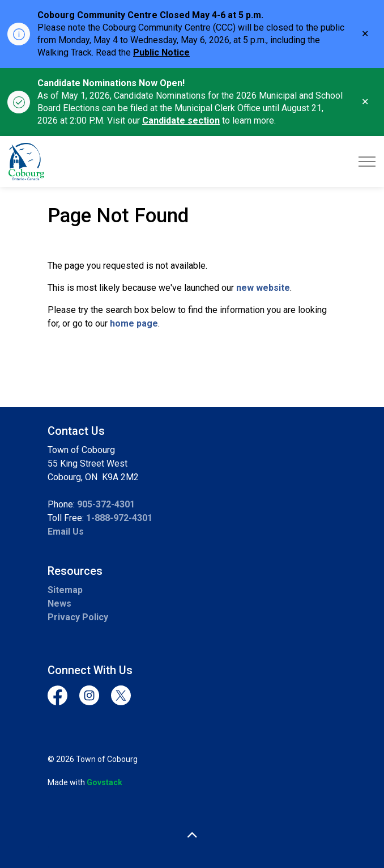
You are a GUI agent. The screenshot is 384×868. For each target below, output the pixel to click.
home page (134, 323)
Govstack (104, 782)
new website (263, 288)
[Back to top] (192, 835)
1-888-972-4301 (119, 518)
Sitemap (65, 590)
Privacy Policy (78, 617)
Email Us (66, 532)
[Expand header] (367, 162)
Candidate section (181, 120)
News (59, 604)
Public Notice (161, 52)
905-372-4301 (106, 504)
